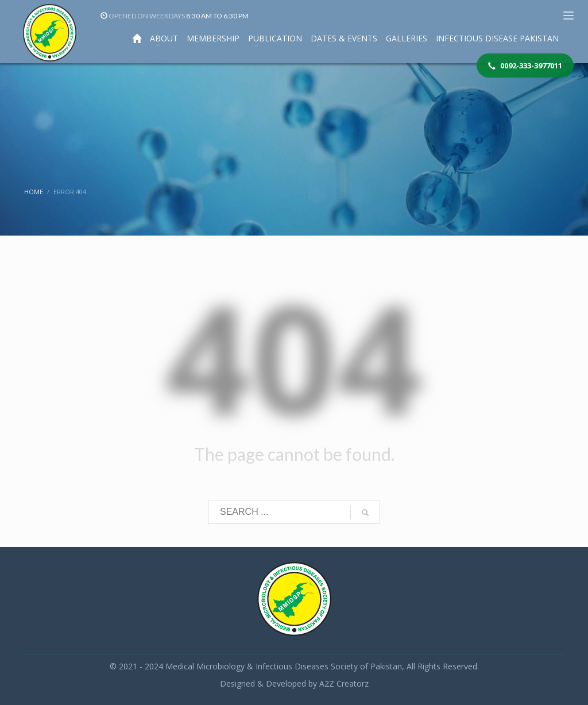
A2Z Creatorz (344, 683)
